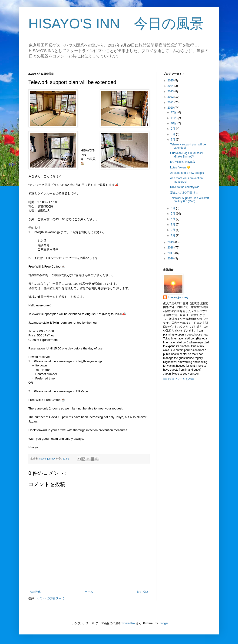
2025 (171, 80)
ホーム (89, 592)
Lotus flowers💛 (180, 168)
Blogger (163, 623)
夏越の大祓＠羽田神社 (184, 193)
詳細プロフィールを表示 (178, 379)
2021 (171, 102)
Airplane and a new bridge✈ (187, 173)
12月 (174, 112)
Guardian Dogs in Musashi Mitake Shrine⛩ (187, 155)
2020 (171, 108)
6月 (173, 208)
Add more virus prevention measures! (186, 180)
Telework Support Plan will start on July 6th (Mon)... (190, 200)
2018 (171, 248)
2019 (171, 242)
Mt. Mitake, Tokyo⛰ (183, 162)
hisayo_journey (178, 297)
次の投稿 (35, 592)
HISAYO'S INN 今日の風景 (116, 24)
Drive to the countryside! (185, 187)
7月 (173, 140)
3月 (173, 225)
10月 (174, 123)
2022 (171, 97)
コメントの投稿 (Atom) (50, 598)
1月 (173, 235)
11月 (174, 118)
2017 (171, 253)
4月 (173, 219)
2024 (171, 86)
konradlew (129, 623)
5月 (173, 214)
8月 (173, 134)
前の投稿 (142, 592)
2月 (173, 230)
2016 (171, 258)
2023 (171, 91)
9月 (173, 129)
